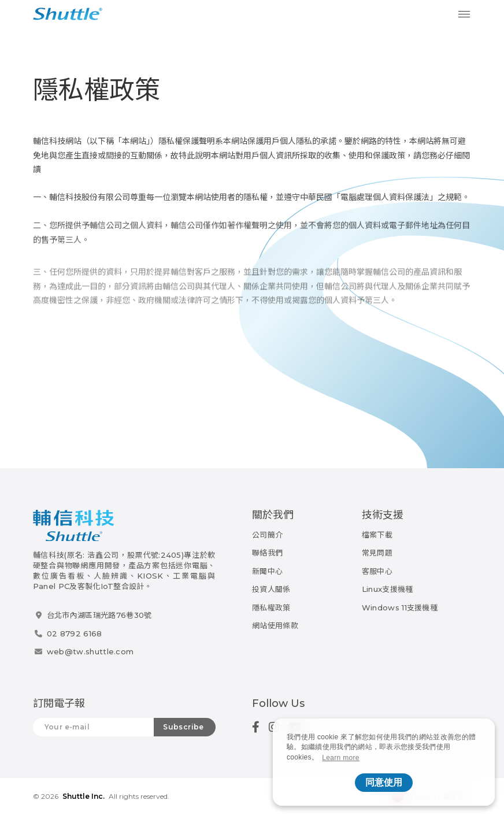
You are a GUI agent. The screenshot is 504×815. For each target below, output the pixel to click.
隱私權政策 (271, 607)
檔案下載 (377, 535)
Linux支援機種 (388, 589)
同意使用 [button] (384, 782)
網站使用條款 (275, 625)
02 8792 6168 (75, 634)
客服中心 (377, 571)
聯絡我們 (267, 553)
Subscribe (184, 727)
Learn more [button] (341, 758)
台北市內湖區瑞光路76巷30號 (99, 615)
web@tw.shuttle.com (90, 651)
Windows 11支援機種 (400, 607)
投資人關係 (271, 589)
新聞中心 (267, 571)
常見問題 (377, 553)
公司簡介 (267, 535)
